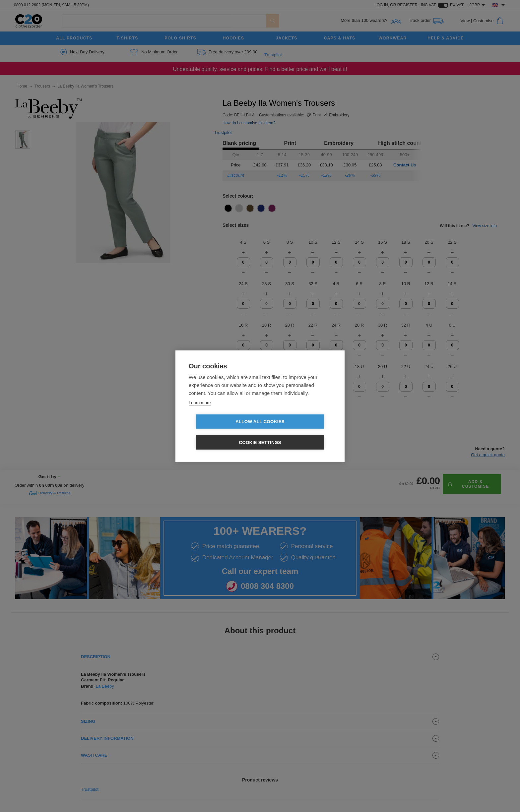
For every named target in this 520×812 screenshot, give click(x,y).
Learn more (200, 413)
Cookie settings (298, 432)
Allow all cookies (222, 432)
